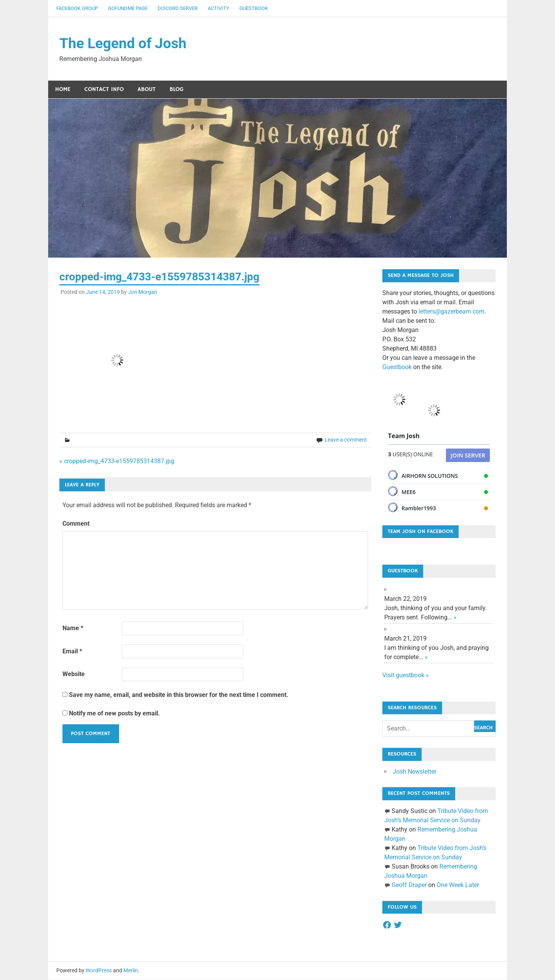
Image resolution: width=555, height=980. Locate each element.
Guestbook (254, 8)
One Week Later (458, 885)
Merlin (131, 971)
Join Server (468, 455)
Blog (177, 90)
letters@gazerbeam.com (452, 312)
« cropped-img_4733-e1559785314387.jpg (117, 461)
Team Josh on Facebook (420, 532)
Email (72, 652)
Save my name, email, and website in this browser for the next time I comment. (179, 695)
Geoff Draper (409, 885)
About (147, 90)
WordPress (99, 971)
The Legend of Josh (124, 44)
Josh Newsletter (415, 772)
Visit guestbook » (406, 676)
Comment (76, 524)
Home (63, 90)
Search (483, 728)
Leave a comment (346, 440)
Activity (219, 8)
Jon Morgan (143, 292)
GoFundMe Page (128, 8)
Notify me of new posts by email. (114, 714)
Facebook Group (77, 8)
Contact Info (104, 90)
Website (74, 675)
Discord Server (178, 8)
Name (73, 628)
